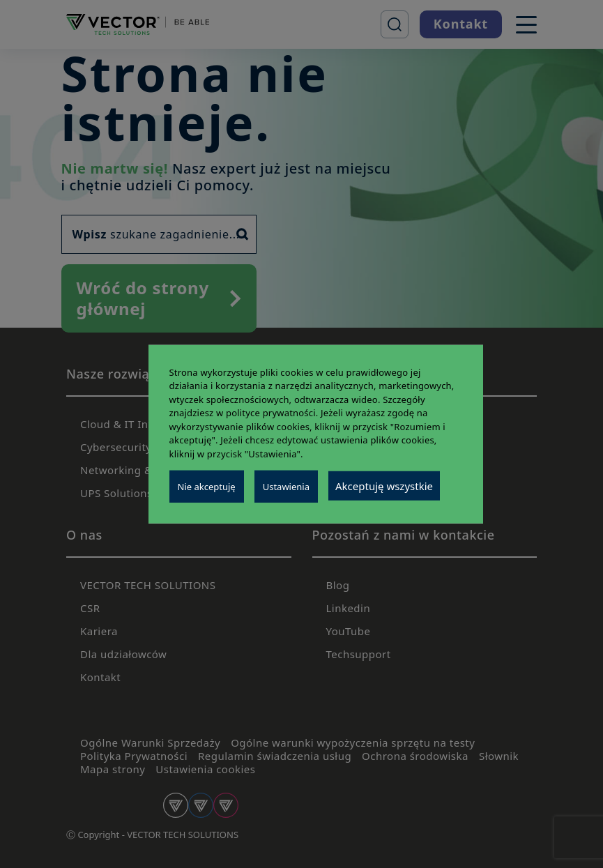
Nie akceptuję (207, 487)
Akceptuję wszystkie (384, 486)
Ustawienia (286, 487)
